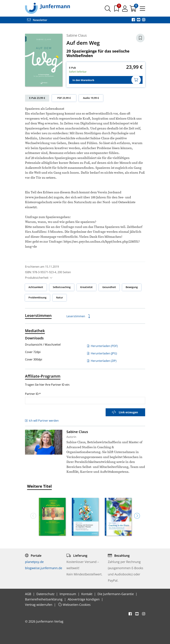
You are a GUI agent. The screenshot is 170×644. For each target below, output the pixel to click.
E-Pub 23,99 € (37, 98)
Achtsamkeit (36, 287)
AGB (29, 594)
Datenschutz (46, 594)
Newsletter (37, 20)
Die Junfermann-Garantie (116, 594)
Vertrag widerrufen (39, 605)
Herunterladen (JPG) (102, 353)
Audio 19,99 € (91, 98)
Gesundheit (109, 287)
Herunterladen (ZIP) (102, 361)
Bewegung (132, 287)
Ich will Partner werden (42, 421)
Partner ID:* (33, 394)
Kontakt (87, 594)
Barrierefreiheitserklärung (44, 599)
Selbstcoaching (62, 287)
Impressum (68, 594)
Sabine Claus (77, 35)
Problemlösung (37, 297)
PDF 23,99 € (64, 98)
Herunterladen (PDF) (102, 346)
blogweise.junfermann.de (44, 568)
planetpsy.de (34, 562)
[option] (52, 516)
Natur (60, 297)
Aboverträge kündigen (84, 599)
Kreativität (86, 287)
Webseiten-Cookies (74, 605)
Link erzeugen (125, 412)
